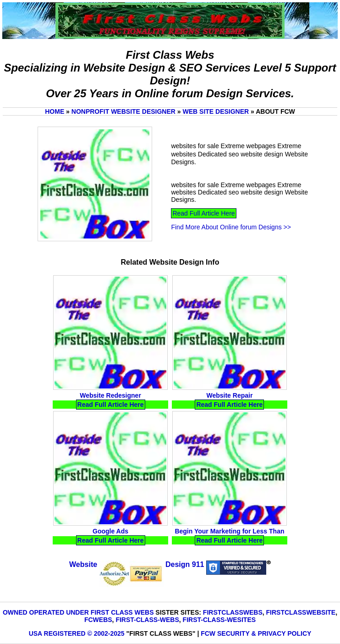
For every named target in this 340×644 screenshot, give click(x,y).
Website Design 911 (137, 564)
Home (55, 111)
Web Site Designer (216, 111)
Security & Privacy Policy (264, 633)
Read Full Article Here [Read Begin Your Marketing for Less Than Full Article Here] (229, 540)
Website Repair (229, 395)
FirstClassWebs (233, 612)
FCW (208, 633)
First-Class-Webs (147, 620)
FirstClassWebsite (301, 612)
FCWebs (98, 620)
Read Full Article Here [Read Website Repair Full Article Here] (229, 405)
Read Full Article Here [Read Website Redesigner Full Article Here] (111, 405)
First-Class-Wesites (219, 620)
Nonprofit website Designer (123, 111)
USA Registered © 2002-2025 (77, 633)
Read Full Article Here (203, 213)
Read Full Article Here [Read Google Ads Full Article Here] (111, 540)
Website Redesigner (110, 395)
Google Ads (110, 531)
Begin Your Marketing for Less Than (229, 531)
